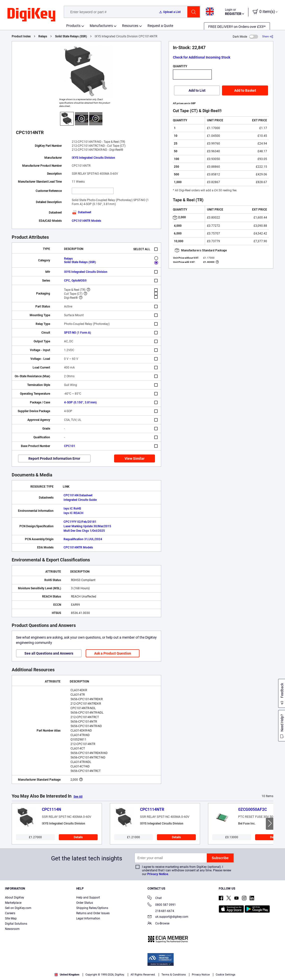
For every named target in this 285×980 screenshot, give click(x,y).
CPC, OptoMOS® (75, 281)
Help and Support (88, 898)
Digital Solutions (16, 924)
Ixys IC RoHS (72, 509)
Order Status (85, 903)
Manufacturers (101, 26)
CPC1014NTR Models (86, 221)
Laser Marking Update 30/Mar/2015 (87, 526)
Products (73, 26)
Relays (43, 36)
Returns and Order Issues (93, 913)
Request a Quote (160, 26)
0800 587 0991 (162, 905)
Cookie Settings (226, 975)
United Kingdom (67, 975)
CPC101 (70, 446)
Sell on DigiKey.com (18, 908)
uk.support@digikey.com (168, 917)
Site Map (11, 918)
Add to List (197, 90)
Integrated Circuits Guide (80, 500)
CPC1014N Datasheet (78, 495)
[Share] (268, 37)
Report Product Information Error (54, 458)
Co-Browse (158, 924)
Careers (10, 913)
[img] (31, 15)
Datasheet (81, 212)
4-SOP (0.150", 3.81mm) (80, 402)
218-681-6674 (161, 911)
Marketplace (13, 903)
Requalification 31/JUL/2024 (83, 539)
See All (78, 797)
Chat (155, 898)
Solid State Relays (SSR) (71, 36)
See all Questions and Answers (49, 653)
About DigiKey (15, 898)
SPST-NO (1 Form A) (77, 333)
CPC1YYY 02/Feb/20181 (80, 522)
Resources (130, 26)
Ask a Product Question (113, 653)
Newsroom (12, 929)
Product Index (21, 36)
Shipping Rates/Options (92, 908)
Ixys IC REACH (73, 513)
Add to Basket (245, 90)
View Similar (135, 458)
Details (78, 837)
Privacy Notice (158, 874)
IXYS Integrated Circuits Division (93, 158)
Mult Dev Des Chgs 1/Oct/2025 (84, 531)
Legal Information (88, 918)
